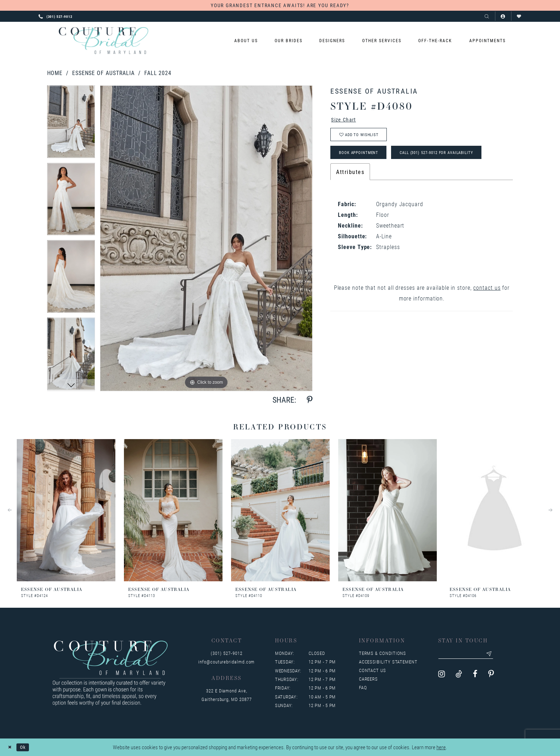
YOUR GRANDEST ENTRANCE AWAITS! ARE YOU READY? (280, 5)
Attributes (350, 177)
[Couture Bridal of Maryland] (103, 41)
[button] (503, 16)
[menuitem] (246, 41)
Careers (368, 679)
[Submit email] (496, 655)
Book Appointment (363, 157)
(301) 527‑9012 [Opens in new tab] (226, 653)
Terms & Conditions (383, 653)
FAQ (363, 687)
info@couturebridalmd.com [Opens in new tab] (226, 662)
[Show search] (487, 16)
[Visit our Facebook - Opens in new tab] (475, 675)
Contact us (372, 670)
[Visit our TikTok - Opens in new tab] (459, 675)
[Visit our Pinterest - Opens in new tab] (491, 675)
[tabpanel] (71, 124)
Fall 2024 (158, 73)
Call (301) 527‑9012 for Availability (452, 157)
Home (55, 73)
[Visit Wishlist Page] (519, 16)
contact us (487, 293)
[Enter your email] (470, 655)
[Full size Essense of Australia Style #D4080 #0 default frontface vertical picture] (206, 238)
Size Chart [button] (346, 120)
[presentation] (66, 510)
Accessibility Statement (388, 662)
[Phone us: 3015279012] (56, 16)
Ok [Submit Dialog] (25, 747)
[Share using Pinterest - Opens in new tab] (310, 400)
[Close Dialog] (11, 747)
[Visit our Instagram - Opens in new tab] (442, 675)
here (441, 747)
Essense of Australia (103, 73)
